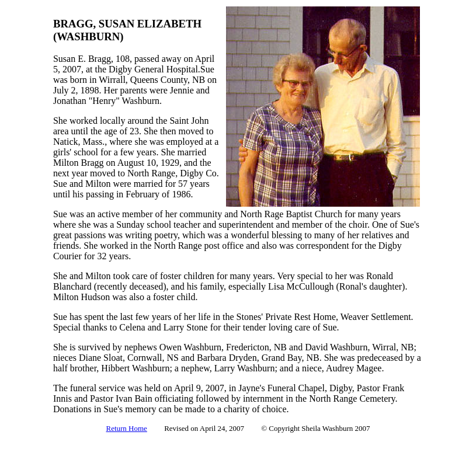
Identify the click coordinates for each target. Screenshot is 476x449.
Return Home (126, 428)
